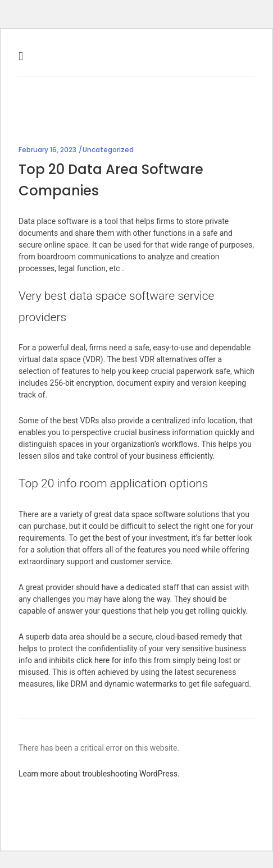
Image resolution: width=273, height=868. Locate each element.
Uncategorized (108, 150)
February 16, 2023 (47, 150)
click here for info (107, 660)
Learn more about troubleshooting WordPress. (99, 774)
